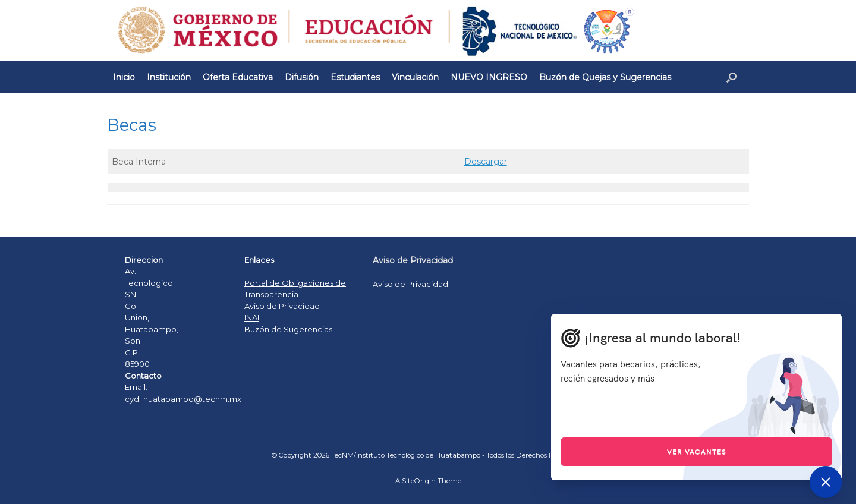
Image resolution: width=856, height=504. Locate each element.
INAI (252, 317)
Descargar (486, 162)
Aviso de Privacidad (282, 306)
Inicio (124, 77)
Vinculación (415, 77)
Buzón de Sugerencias (288, 329)
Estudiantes (355, 77)
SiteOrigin (419, 481)
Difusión (302, 77)
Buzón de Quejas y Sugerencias (605, 77)
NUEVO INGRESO (489, 77)
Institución (169, 77)
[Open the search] (731, 77)
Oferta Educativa (238, 77)
